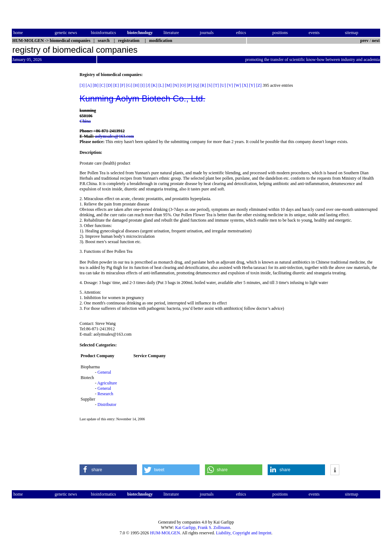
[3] (82, 85)
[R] (203, 85)
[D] (109, 85)
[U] (223, 85)
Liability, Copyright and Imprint (244, 533)
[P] (189, 85)
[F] (123, 85)
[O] (183, 85)
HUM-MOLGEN (165, 533)
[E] (116, 85)
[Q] (196, 85)
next (376, 41)
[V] (230, 85)
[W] (237, 85)
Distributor (107, 405)
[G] (129, 85)
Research (105, 394)
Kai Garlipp (185, 528)
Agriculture (107, 383)
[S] (210, 85)
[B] (96, 85)
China (85, 121)
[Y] (252, 85)
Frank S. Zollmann (214, 528)
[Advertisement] (42, 180)
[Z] (259, 85)
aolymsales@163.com (114, 136)
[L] (161, 85)
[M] (168, 85)
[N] (176, 85)
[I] (143, 85)
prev (364, 41)
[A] (89, 85)
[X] (245, 85)
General (104, 372)
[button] (108, 470)
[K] (154, 85)
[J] (148, 85)
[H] (136, 85)
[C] (102, 85)
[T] (216, 85)
